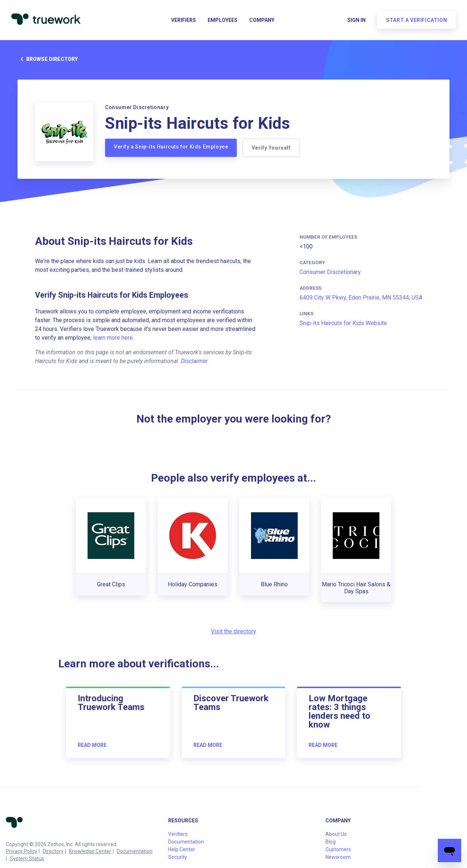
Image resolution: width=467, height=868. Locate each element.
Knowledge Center (90, 851)
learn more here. (113, 338)
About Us (336, 834)
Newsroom (338, 857)
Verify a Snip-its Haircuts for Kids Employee (171, 147)
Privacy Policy (22, 851)
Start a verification (416, 20)
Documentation (135, 851)
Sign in (356, 20)
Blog (331, 842)
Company (262, 20)
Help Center (182, 849)
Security (178, 857)
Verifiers (184, 20)
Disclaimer (194, 361)
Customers (338, 849)
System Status (27, 859)
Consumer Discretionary (330, 272)
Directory (53, 851)
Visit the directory (233, 631)
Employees (223, 20)
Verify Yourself (271, 148)
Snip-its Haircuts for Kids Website (343, 323)
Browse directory (48, 59)
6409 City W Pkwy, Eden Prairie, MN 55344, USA (361, 298)
